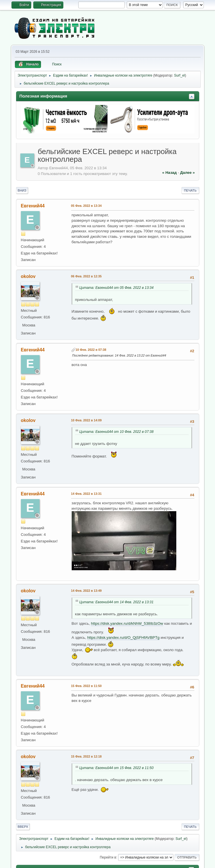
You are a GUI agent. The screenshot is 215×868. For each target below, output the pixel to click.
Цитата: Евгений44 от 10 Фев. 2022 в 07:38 (117, 432)
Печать (190, 190)
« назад (170, 173)
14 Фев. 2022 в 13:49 (86, 591)
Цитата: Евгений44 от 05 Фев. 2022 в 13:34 (117, 288)
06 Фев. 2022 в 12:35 (86, 276)
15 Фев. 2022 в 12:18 (86, 756)
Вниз (22, 190)
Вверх (23, 827)
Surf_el (179, 75)
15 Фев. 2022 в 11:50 (86, 686)
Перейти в (108, 857)
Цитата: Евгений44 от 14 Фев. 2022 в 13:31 (117, 602)
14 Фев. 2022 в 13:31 (86, 494)
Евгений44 (33, 206)
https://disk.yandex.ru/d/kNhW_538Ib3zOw (127, 623)
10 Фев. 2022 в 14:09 (86, 420)
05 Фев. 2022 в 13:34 (86, 206)
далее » (187, 173)
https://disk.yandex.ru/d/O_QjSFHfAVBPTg (123, 638)
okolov (28, 276)
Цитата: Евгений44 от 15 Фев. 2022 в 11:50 (117, 768)
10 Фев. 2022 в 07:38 (91, 350)
